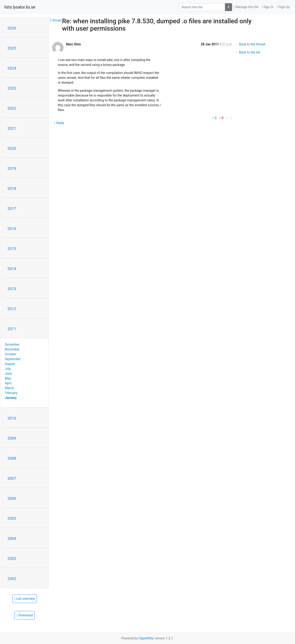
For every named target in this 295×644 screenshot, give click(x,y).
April (8, 383)
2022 (12, 108)
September (13, 359)
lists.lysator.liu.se (20, 7)
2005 (12, 518)
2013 (12, 289)
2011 (12, 329)
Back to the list (247, 52)
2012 (12, 309)
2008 (12, 458)
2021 (12, 128)
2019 (12, 168)
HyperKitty (146, 638)
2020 (12, 148)
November (12, 349)
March (9, 388)
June (8, 373)
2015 (12, 249)
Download (25, 615)
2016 (12, 229)
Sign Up (283, 7)
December (12, 344)
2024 (12, 68)
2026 (12, 28)
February (11, 393)
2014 (12, 269)
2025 (12, 48)
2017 (12, 209)
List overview (25, 599)
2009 (12, 438)
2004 (12, 538)
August (10, 364)
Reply (59, 123)
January (11, 398)
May (8, 378)
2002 (12, 579)
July (8, 369)
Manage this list (246, 7)
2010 (12, 418)
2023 (12, 88)
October (10, 354)
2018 (12, 188)
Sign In (267, 7)
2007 (12, 478)
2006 (12, 498)
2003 (12, 559)
